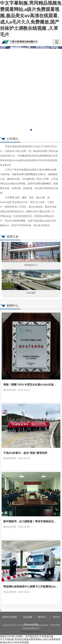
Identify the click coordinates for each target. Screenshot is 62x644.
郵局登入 (42, 617)
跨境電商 (31, 293)
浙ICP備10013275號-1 (31, 632)
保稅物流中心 (31, 265)
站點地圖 (28, 617)
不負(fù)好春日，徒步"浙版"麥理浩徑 (25, 453)
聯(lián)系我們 (10, 617)
